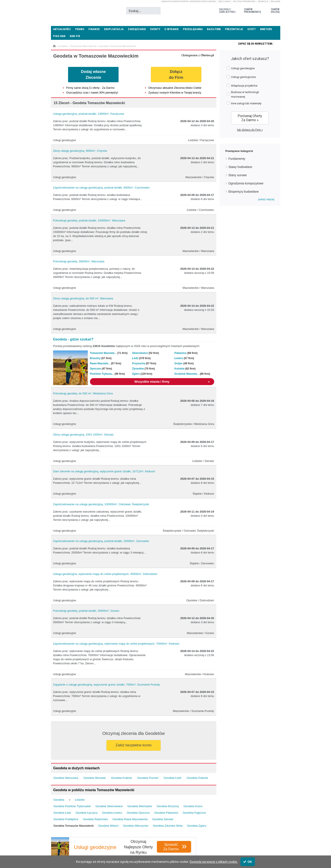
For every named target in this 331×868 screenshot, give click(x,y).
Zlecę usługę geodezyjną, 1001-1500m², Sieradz (83, 435)
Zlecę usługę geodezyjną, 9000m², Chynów (80, 151)
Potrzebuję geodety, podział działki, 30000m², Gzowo (86, 611)
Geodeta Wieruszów (136, 826)
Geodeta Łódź (173, 778)
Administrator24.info (83, 11)
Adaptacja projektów (242, 85)
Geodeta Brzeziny (168, 806)
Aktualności (62, 29)
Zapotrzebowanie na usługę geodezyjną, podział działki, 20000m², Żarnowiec (101, 541)
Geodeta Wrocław (95, 778)
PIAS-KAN (59, 36)
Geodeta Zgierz (197, 826)
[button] (266, 199)
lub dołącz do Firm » (250, 130)
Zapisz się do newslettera (255, 44)
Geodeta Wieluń (108, 826)
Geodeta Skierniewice (109, 806)
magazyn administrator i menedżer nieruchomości (189, 2)
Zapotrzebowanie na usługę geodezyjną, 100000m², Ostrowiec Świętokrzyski (101, 504)
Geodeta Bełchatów (140, 806)
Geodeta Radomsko (95, 819)
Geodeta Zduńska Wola (168, 826)
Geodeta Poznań (148, 778)
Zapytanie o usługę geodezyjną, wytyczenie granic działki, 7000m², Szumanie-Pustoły (107, 685)
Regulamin (224, 2)
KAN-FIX (75, 36)
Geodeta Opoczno (138, 813)
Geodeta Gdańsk (197, 778)
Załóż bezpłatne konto (134, 745)
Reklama (275, 2)
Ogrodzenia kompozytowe (246, 183)
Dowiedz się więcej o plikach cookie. (214, 862)
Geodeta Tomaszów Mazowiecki (117, 46)
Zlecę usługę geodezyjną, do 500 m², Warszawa (83, 298)
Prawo (80, 29)
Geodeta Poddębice (66, 819)
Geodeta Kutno (193, 806)
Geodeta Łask (62, 813)
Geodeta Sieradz (163, 819)
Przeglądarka (193, 29)
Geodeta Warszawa (66, 778)
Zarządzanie (137, 29)
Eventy (155, 29)
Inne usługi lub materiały (244, 103)
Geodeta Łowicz (112, 813)
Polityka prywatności (244, 2)
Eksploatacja (114, 29)
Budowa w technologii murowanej (243, 94)
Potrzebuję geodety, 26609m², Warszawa (79, 261)
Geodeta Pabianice (166, 813)
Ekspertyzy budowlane (244, 192)
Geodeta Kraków (121, 778)
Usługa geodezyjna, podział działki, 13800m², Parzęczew (89, 114)
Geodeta (59, 800)
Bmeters (266, 29)
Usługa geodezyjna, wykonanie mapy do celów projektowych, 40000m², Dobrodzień (105, 574)
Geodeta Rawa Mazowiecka (130, 819)
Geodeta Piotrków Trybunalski (72, 806)
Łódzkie (63, 46)
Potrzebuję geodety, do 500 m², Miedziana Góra (83, 393)
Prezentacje (234, 29)
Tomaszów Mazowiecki (83, 46)
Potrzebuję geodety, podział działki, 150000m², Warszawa (89, 220)
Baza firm (214, 29)
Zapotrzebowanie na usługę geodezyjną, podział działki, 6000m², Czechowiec (102, 188)
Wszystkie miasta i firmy (172, 382)
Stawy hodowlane (240, 167)
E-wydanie (172, 29)
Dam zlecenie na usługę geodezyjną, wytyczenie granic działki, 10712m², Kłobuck (104, 471)
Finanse (94, 29)
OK (248, 862)
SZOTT (252, 29)
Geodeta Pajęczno (194, 813)
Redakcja (263, 2)
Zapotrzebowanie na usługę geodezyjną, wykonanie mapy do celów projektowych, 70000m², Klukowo (116, 644)
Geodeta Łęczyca (86, 813)
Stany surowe (238, 175)
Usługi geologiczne (241, 77)
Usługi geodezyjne (241, 68)
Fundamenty (237, 159)
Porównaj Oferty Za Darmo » (250, 118)
